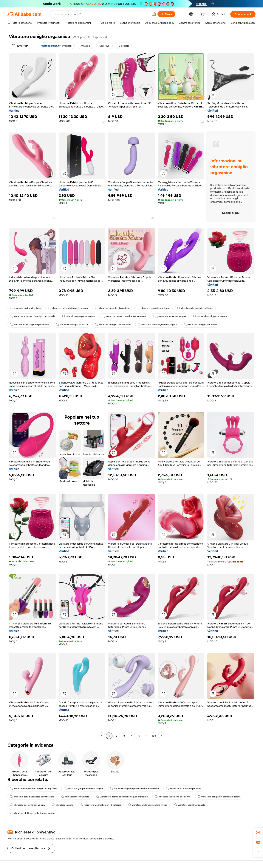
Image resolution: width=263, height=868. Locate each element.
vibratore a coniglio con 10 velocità (101, 805)
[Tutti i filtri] (20, 46)
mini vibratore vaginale (75, 797)
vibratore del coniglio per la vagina (68, 308)
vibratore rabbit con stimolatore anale (124, 316)
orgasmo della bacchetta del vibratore (32, 797)
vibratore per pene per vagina (27, 805)
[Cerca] (166, 14)
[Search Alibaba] (101, 14)
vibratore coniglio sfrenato (72, 325)
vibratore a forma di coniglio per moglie (33, 316)
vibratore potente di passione (112, 308)
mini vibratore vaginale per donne (29, 325)
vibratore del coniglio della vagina (157, 325)
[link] (258, 833)
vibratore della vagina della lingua (148, 805)
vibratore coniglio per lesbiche (113, 325)
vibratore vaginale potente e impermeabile (134, 788)
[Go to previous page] (102, 736)
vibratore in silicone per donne (173, 797)
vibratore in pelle (63, 805)
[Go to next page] (161, 736)
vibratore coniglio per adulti (200, 325)
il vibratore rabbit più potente (183, 788)
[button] (154, 14)
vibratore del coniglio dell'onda (195, 308)
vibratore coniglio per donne (153, 308)
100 (154, 736)
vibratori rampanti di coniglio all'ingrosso (33, 788)
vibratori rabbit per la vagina (210, 316)
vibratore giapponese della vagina (83, 788)
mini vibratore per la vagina (78, 316)
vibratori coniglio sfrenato (190, 805)
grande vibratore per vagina (170, 316)
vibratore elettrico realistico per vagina (33, 813)
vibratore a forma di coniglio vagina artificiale (122, 797)
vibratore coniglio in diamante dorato (219, 797)
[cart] (203, 15)
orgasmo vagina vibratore (25, 308)
